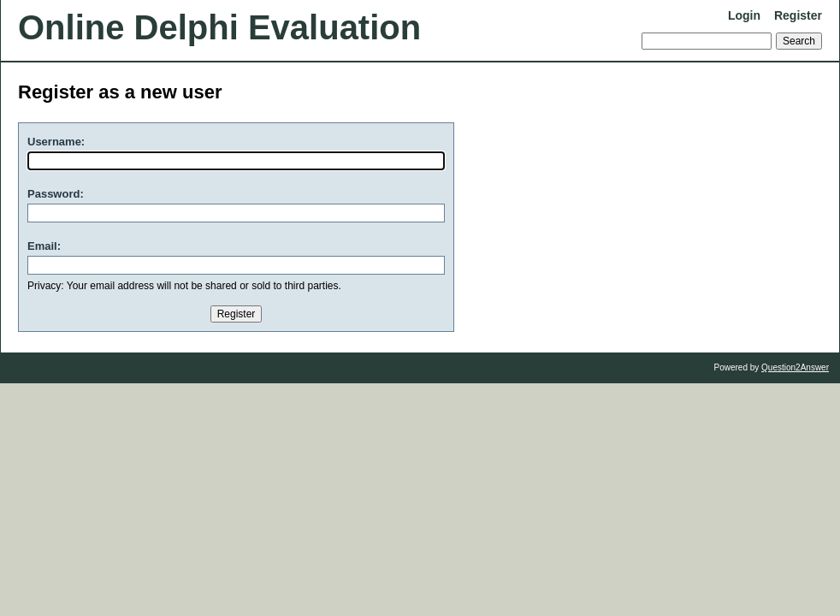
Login (744, 15)
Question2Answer (795, 367)
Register (798, 15)
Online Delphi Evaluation (219, 27)
